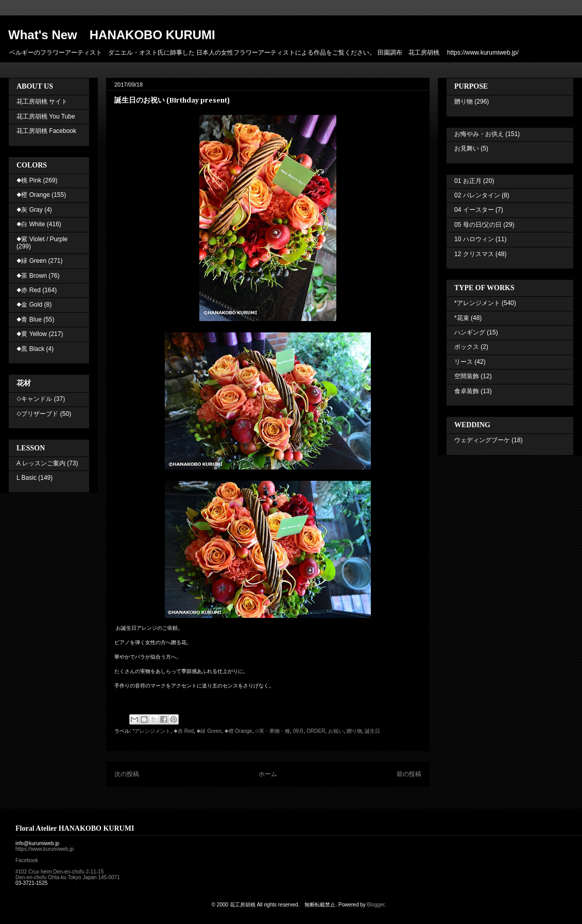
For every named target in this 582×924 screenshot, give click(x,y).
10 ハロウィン (474, 239)
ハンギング (470, 332)
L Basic (27, 478)
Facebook (27, 860)
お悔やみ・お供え (479, 134)
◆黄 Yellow (32, 334)
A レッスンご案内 (41, 463)
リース (464, 362)
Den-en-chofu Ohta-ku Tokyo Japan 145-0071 (68, 877)
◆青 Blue (29, 320)
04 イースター (474, 210)
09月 (298, 731)
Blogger (376, 905)
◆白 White (31, 224)
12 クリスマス (474, 254)
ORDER (316, 731)
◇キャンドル (34, 399)
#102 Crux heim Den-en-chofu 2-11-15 (59, 872)
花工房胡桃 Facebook (46, 131)
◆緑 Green (209, 731)
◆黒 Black (30, 349)
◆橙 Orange (238, 731)
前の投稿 (409, 774)
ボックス (467, 347)
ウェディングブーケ (482, 440)
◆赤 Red (184, 731)
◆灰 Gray (30, 210)
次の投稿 (127, 774)
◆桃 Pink (29, 180)
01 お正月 (468, 181)
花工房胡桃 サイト (42, 102)
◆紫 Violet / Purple (42, 239)
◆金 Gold (29, 305)
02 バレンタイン (477, 195)
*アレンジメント (152, 731)
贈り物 (354, 731)
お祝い (336, 731)
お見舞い (467, 148)
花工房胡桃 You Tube (46, 116)
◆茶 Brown (32, 276)
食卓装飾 (467, 391)
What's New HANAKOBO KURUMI (112, 35)
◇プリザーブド (37, 414)
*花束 (462, 318)
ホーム (268, 774)
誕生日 (372, 731)
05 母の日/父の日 (478, 225)
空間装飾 (467, 376)
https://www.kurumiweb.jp (45, 849)
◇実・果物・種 (272, 731)
